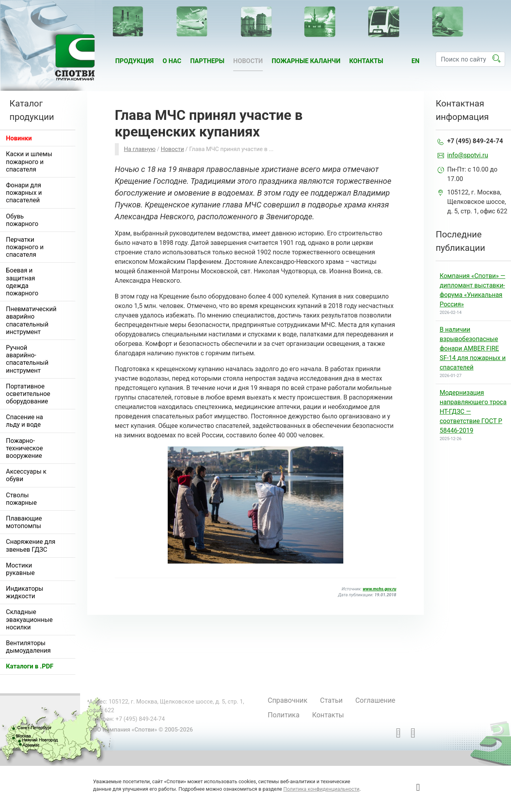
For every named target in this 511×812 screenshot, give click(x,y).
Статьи (331, 700)
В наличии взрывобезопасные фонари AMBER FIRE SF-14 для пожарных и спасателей (473, 348)
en (416, 61)
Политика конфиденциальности (321, 789)
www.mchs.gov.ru (379, 589)
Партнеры (207, 61)
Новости (248, 61)
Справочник (287, 700)
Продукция (135, 61)
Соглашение (375, 700)
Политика (283, 715)
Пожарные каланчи (306, 61)
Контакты (366, 61)
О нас (172, 61)
